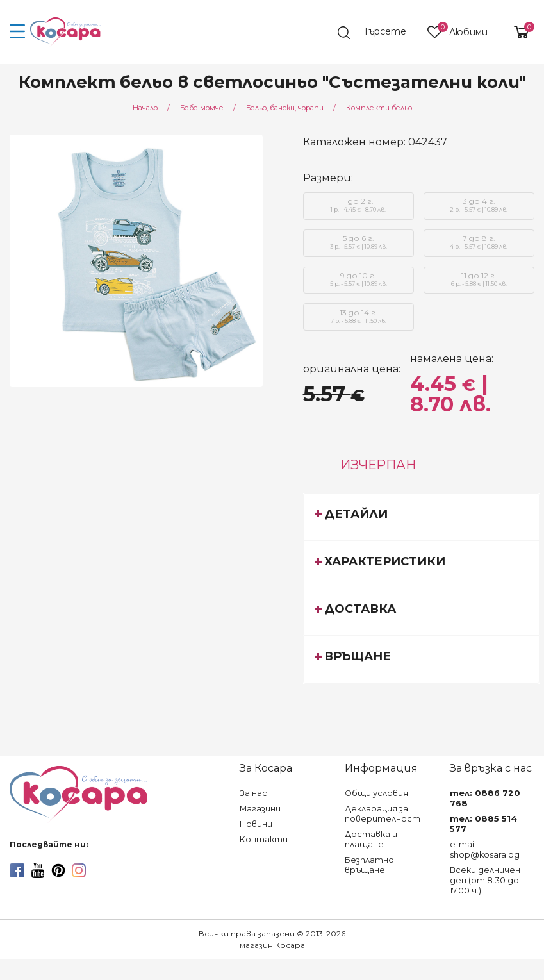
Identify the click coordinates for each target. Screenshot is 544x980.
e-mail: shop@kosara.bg (485, 850)
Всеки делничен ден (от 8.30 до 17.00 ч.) (485, 880)
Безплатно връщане (369, 865)
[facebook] (17, 870)
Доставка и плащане (371, 839)
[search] (378, 33)
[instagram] (79, 870)
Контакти (264, 839)
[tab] (421, 517)
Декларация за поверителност (383, 814)
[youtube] (38, 870)
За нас (253, 793)
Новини (256, 824)
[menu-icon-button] (18, 32)
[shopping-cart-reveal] (516, 32)
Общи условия (376, 793)
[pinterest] (58, 870)
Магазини (260, 809)
